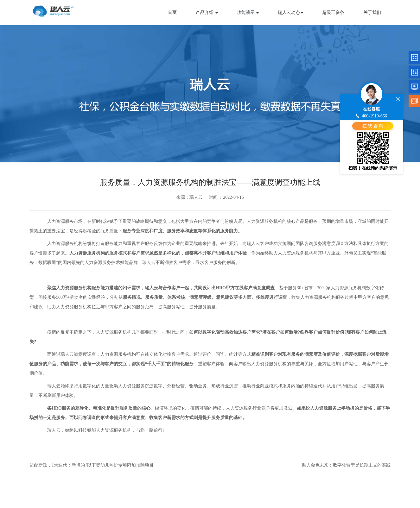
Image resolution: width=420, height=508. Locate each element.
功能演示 (248, 13)
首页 (172, 13)
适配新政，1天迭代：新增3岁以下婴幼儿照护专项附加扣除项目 (92, 465)
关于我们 (372, 13)
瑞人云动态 (290, 13)
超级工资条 (333, 13)
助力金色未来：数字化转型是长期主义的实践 (346, 465)
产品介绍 (207, 13)
